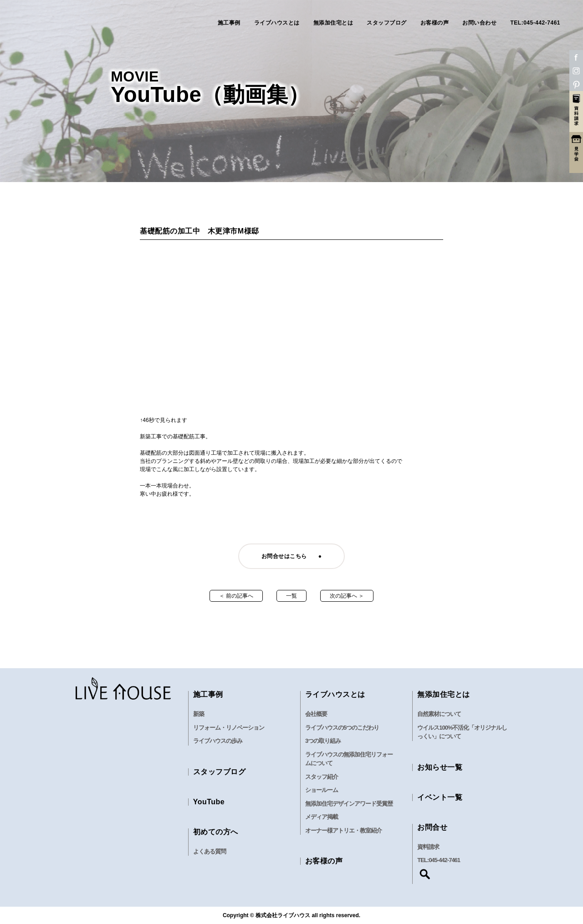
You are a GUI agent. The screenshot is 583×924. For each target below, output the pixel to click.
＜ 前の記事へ (236, 596)
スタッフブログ (387, 23)
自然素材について (439, 714)
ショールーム (322, 790)
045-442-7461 (444, 860)
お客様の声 (435, 23)
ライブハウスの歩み (218, 741)
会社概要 (316, 714)
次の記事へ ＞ (347, 596)
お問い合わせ (479, 23)
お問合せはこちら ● (292, 556)
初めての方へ (216, 832)
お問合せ (432, 827)
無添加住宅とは (333, 23)
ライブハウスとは (277, 23)
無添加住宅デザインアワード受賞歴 (349, 804)
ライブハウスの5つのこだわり (342, 728)
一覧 (291, 596)
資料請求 (428, 847)
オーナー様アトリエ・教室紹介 (343, 830)
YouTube (209, 802)
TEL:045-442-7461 (535, 23)
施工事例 (229, 23)
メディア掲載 (322, 817)
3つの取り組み (323, 741)
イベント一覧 (440, 797)
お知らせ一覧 (440, 767)
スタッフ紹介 (322, 777)
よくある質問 (210, 851)
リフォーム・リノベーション (229, 728)
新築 (199, 714)
